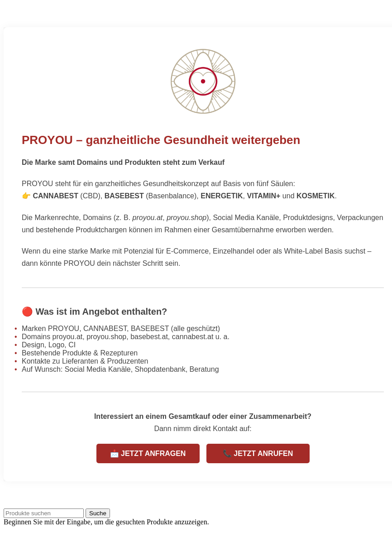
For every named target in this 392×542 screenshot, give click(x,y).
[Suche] (44, 513)
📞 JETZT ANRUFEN (258, 453)
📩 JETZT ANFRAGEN (148, 453)
